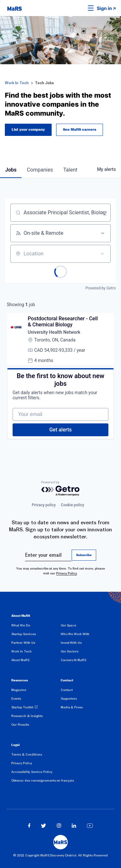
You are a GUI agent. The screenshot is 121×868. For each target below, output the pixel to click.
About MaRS (20, 660)
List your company (28, 130)
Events (16, 699)
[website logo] (15, 8)
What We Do (21, 625)
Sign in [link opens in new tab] (104, 8)
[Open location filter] (102, 254)
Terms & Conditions (27, 754)
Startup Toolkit (22, 707)
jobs (11, 170)
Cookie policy (73, 505)
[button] (81, 8)
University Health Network (54, 332)
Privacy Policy (66, 573)
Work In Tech (17, 83)
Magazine (19, 690)
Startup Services (24, 634)
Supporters (69, 699)
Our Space (69, 625)
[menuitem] (36, 627)
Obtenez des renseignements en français (43, 780)
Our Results (20, 725)
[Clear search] (102, 213)
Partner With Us (23, 643)
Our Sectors (70, 651)
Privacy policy (44, 505)
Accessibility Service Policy (32, 772)
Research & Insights (27, 716)
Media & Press (72, 707)
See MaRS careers (80, 130)
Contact (67, 690)
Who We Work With (75, 634)
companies (40, 170)
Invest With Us (71, 643)
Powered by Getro (101, 288)
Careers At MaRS (74, 660)
